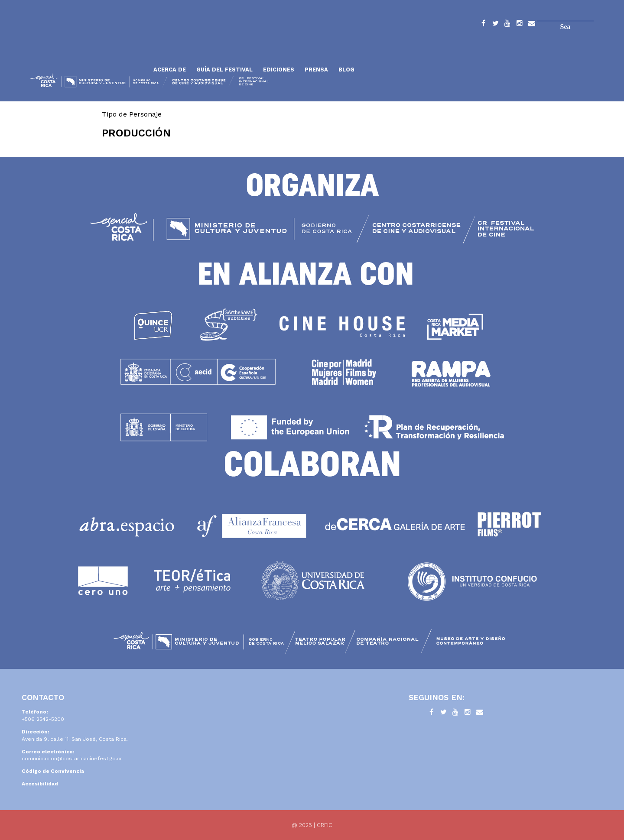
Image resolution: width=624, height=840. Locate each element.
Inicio (89, 49)
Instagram (520, 25)
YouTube (507, 25)
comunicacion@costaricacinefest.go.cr (72, 759)
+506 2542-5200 (43, 719)
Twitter (495, 25)
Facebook (483, 25)
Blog (346, 70)
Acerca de (170, 70)
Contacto (532, 25)
